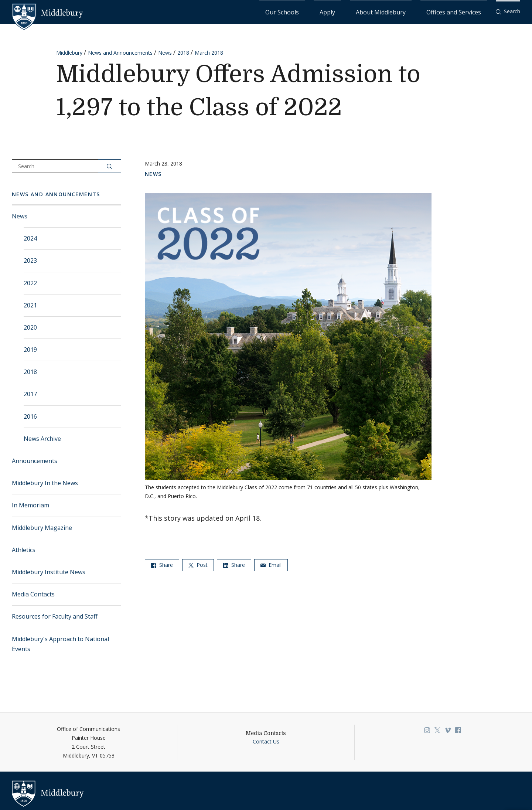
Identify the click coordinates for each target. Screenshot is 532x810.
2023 (30, 260)
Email (271, 564)
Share (162, 564)
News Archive (42, 438)
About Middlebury (408, 11)
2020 (30, 327)
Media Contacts (33, 594)
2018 (183, 52)
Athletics (24, 549)
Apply (372, 11)
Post (198, 564)
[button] (508, 12)
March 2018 (209, 52)
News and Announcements (120, 52)
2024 (30, 238)
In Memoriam (30, 505)
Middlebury (69, 52)
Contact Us (266, 741)
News (165, 52)
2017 (30, 394)
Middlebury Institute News (49, 572)
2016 (30, 416)
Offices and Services (463, 11)
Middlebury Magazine (42, 527)
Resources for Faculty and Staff (55, 616)
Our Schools (342, 11)
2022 (30, 283)
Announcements (35, 460)
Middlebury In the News (45, 483)
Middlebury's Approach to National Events (60, 644)
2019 (30, 349)
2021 (30, 305)
